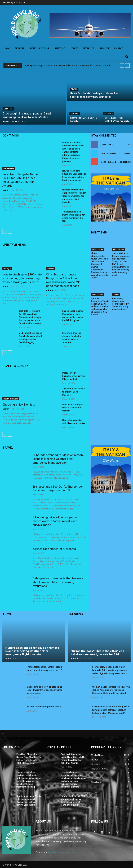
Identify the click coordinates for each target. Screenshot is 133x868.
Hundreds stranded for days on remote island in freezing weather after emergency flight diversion (74, 196)
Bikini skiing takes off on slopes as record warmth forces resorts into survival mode (55, 521)
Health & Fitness (11, 399)
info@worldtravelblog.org (61, 852)
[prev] (122, 65)
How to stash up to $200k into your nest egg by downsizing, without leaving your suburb (22, 278)
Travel (74, 89)
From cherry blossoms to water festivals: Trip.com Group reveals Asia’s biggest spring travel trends (110, 670)
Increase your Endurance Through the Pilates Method (74, 376)
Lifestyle (8, 109)
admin (6, 190)
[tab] (66, 734)
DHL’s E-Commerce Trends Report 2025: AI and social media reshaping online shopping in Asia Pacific (100, 307)
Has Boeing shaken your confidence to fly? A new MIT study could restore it (121, 304)
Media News (9, 168)
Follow (127, 153)
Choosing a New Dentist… (19, 405)
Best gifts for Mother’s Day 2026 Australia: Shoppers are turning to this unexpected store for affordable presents (30, 317)
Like (129, 145)
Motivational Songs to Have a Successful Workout (73, 408)
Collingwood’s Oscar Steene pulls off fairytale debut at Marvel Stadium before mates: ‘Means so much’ (111, 710)
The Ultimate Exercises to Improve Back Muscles (74, 392)
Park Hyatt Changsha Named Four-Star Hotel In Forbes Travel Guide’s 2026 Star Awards (68, 65)
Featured (75, 114)
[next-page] (10, 231)
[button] (127, 57)
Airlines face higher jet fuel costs (54, 549)
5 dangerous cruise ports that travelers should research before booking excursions (58, 582)
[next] (127, 65)
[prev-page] (5, 231)
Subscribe (125, 162)
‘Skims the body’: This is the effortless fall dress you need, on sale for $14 (98, 653)
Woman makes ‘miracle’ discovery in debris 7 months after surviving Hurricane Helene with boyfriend (111, 690)
